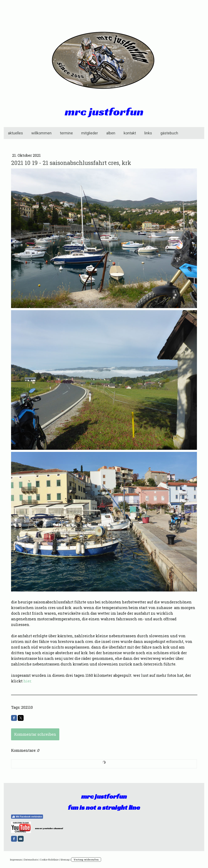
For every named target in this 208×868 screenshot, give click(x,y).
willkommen (41, 133)
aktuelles (15, 133)
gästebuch (169, 133)
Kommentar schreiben (35, 734)
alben (111, 133)
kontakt (130, 133)
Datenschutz (31, 860)
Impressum (16, 860)
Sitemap (65, 860)
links (148, 133)
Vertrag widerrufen (86, 860)
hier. (28, 681)
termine (66, 133)
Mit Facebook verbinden (27, 817)
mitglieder (90, 133)
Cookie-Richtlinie (49, 860)
